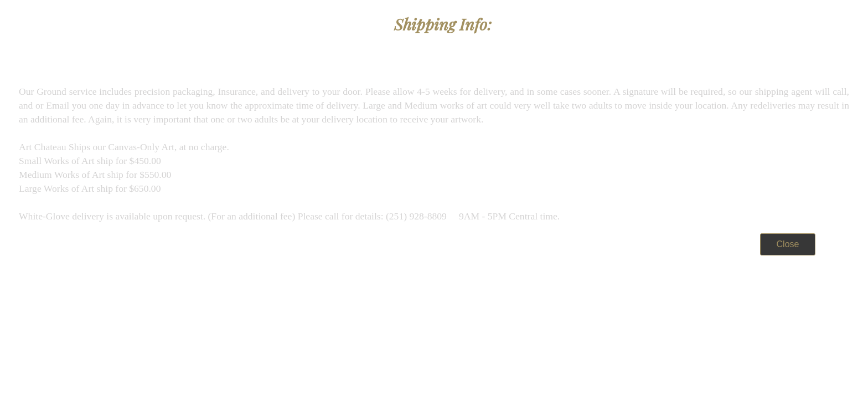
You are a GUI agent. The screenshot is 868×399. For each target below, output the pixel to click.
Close (788, 244)
